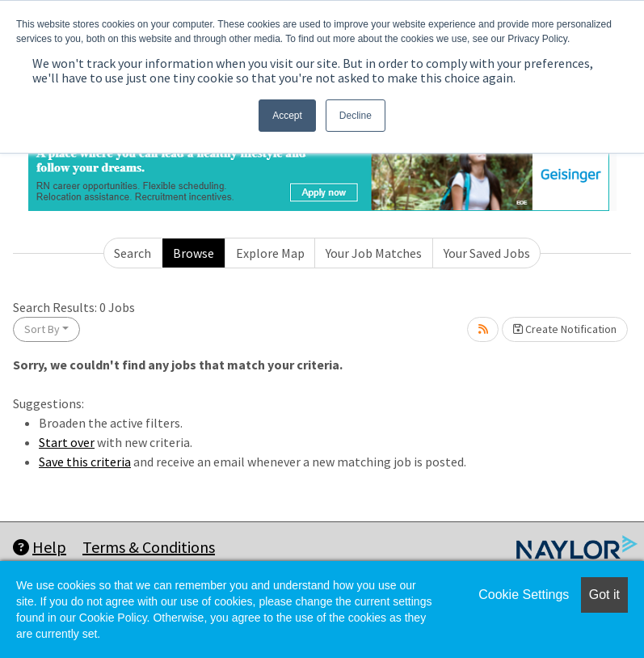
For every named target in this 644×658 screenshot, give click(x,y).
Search (133, 253)
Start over (67, 442)
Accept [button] (287, 116)
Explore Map (270, 253)
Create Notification (565, 329)
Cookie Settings (524, 595)
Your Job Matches (374, 253)
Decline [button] (356, 116)
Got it (604, 595)
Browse (194, 253)
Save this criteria (85, 462)
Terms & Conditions (149, 547)
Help (40, 547)
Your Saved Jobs (487, 253)
